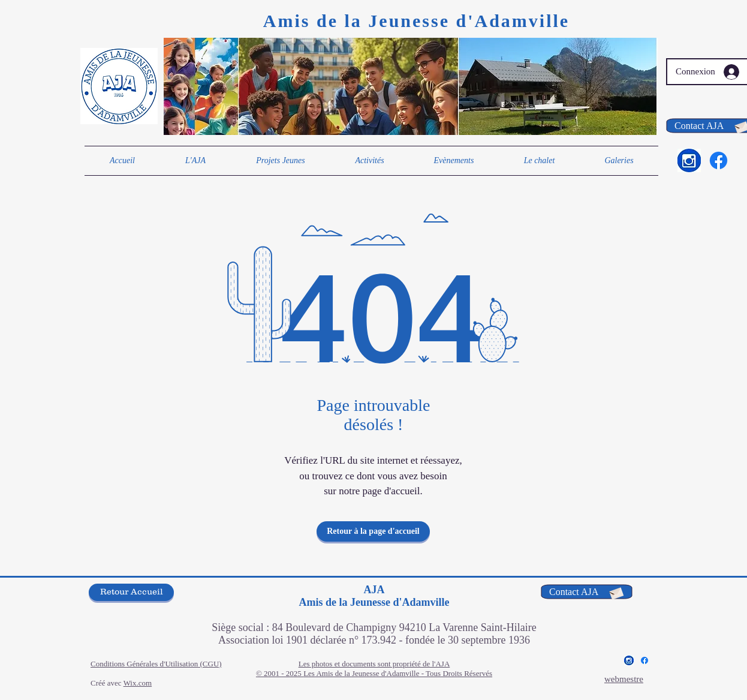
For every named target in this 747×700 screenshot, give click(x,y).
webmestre (624, 679)
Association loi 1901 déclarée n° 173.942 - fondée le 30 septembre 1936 (374, 640)
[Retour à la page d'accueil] (373, 531)
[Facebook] (719, 160)
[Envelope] (616, 592)
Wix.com (138, 683)
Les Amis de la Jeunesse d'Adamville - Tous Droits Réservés (398, 673)
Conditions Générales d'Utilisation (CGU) (156, 664)
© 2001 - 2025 (280, 673)
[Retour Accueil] (131, 592)
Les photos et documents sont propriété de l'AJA (374, 664)
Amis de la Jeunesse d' (369, 21)
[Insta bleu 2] (689, 160)
